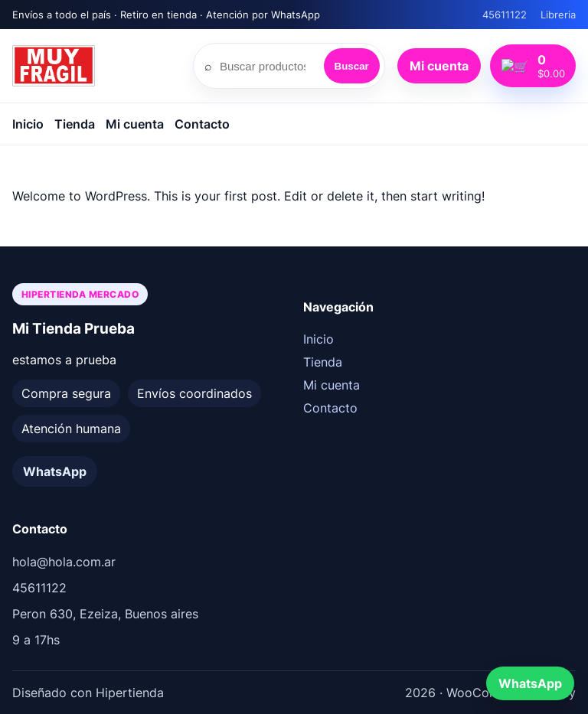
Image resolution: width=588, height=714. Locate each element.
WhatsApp (55, 471)
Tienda (75, 124)
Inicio (28, 124)
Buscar (366, 66)
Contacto (202, 124)
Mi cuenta (453, 66)
